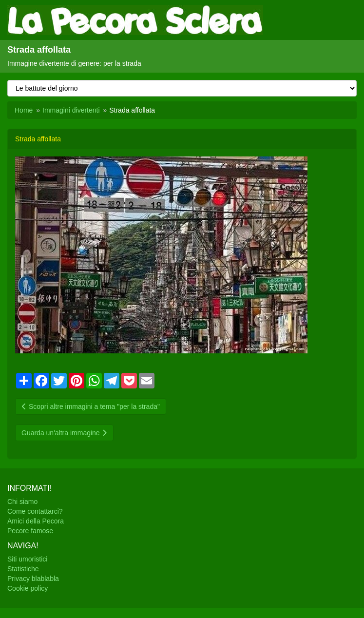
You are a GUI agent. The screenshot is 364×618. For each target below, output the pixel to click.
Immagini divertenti (71, 110)
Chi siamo (22, 502)
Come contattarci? (35, 511)
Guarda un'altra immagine (64, 433)
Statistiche (23, 569)
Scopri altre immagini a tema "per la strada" (91, 406)
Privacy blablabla (33, 579)
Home (24, 110)
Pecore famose (30, 531)
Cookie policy (28, 588)
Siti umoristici (27, 559)
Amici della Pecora (36, 521)
